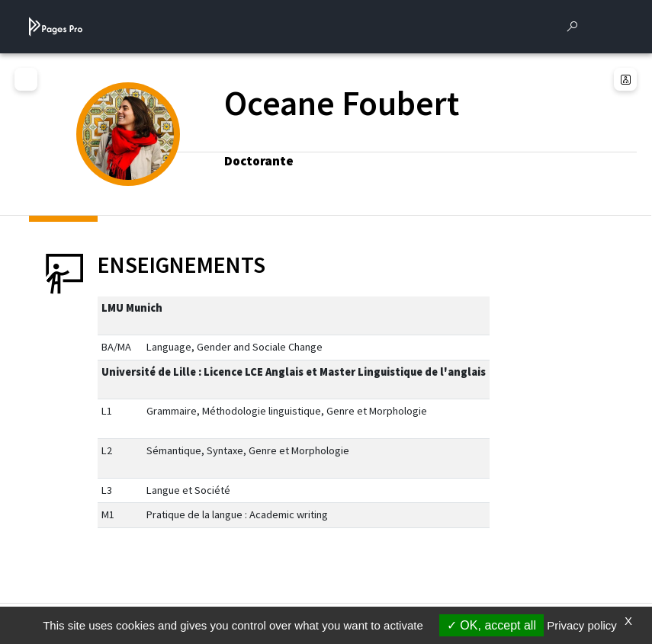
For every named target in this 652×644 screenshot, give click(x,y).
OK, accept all (491, 625)
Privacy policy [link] (582, 625)
